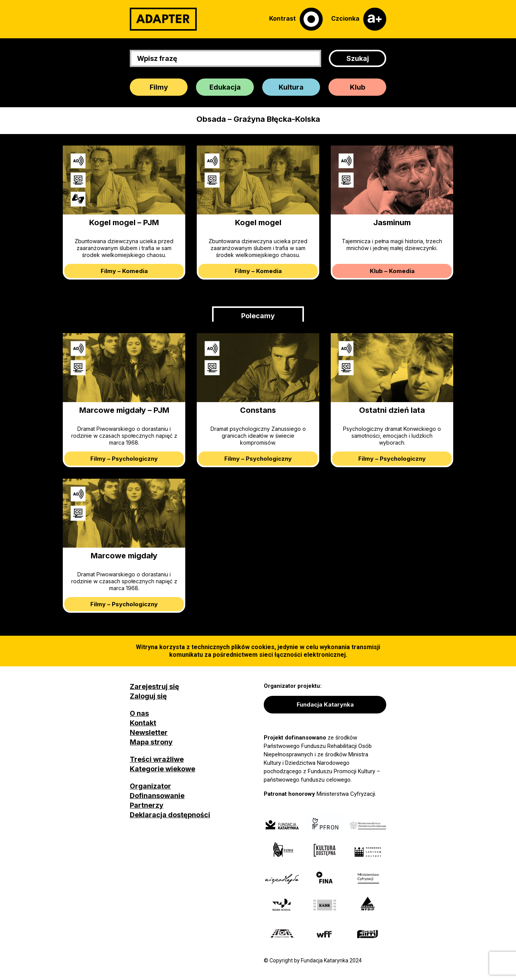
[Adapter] (163, 19)
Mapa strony (151, 742)
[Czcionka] (359, 19)
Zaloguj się (148, 696)
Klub (358, 87)
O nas (139, 713)
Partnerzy (147, 805)
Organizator (150, 786)
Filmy (159, 87)
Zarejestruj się (154, 686)
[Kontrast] (296, 19)
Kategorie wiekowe (162, 769)
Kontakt (143, 723)
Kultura (291, 87)
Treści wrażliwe (157, 759)
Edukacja (225, 87)
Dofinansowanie (157, 796)
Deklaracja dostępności (170, 815)
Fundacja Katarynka (325, 704)
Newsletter (149, 732)
